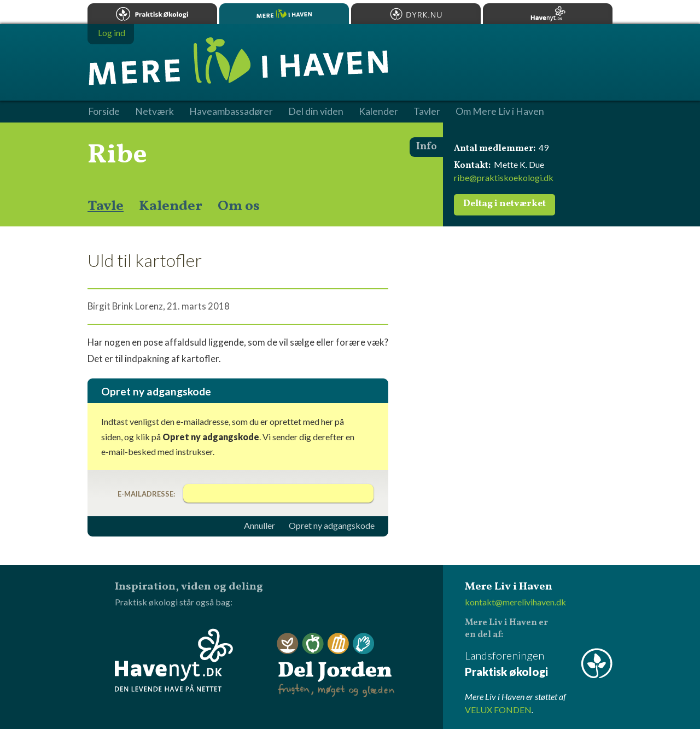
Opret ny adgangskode (332, 526)
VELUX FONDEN (498, 710)
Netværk (154, 112)
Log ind (112, 33)
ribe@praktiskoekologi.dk (504, 177)
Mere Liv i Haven (284, 14)
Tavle (106, 206)
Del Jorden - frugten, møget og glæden (336, 665)
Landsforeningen (539, 664)
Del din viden (316, 112)
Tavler (427, 112)
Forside (104, 112)
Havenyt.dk (548, 14)
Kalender (171, 206)
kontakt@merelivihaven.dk (515, 602)
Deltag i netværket (504, 204)
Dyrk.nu (416, 14)
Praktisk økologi (152, 14)
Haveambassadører (231, 112)
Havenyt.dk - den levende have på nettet (174, 660)
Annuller (259, 526)
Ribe (117, 155)
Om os (239, 206)
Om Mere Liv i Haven (500, 112)
